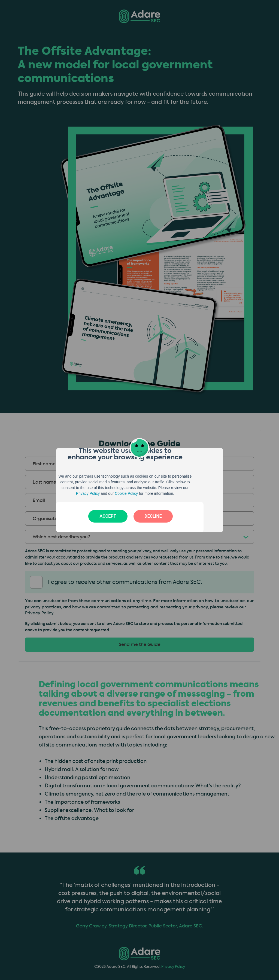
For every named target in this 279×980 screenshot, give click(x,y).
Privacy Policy (88, 493)
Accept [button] (108, 516)
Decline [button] (153, 516)
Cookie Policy (126, 493)
